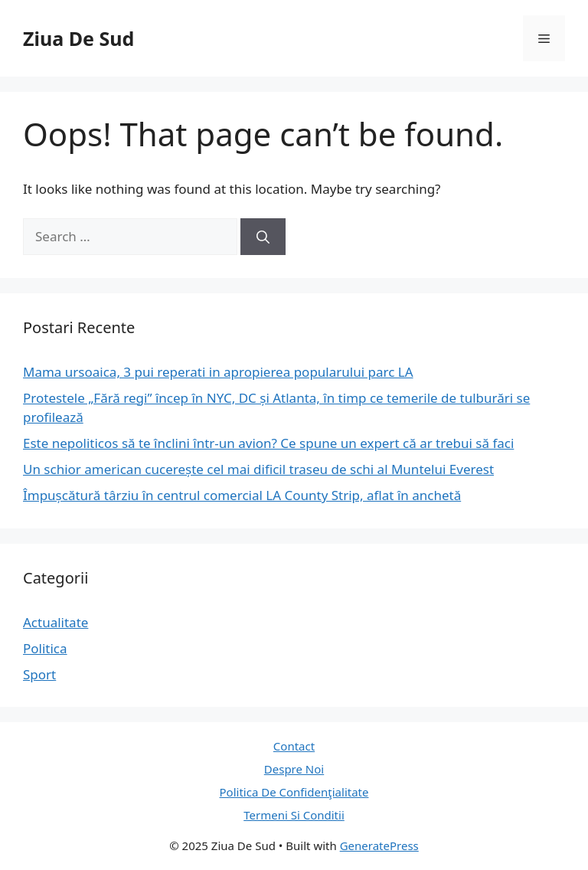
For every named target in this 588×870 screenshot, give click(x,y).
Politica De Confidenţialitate (294, 792)
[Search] (263, 237)
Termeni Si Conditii (294, 815)
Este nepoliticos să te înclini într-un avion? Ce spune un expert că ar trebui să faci (268, 443)
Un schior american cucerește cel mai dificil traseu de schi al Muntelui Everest (258, 469)
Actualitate (56, 622)
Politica (45, 648)
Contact (294, 746)
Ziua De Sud (78, 38)
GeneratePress (379, 845)
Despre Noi (294, 769)
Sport (39, 674)
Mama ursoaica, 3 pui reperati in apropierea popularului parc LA (218, 372)
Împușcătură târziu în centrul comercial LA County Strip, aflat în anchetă (242, 495)
